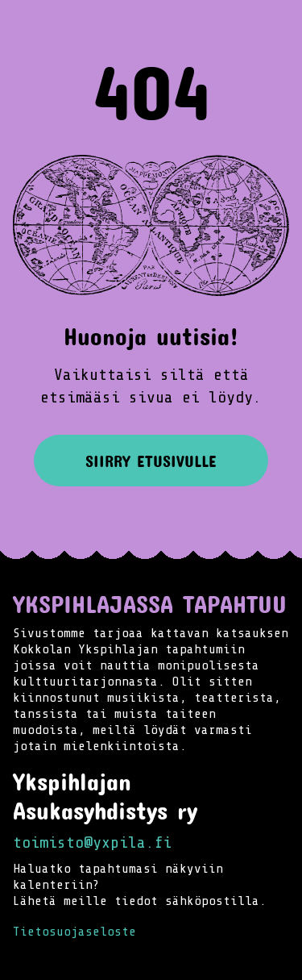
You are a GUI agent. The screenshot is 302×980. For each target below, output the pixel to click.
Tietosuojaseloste (74, 932)
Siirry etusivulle (151, 461)
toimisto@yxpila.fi (93, 842)
